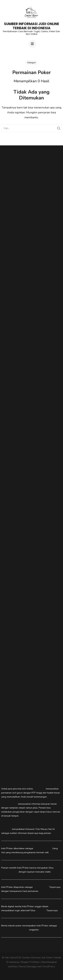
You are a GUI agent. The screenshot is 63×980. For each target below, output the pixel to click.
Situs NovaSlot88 (10, 334)
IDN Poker (6, 483)
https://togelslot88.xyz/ (12, 682)
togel (4, 455)
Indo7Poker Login (10, 704)
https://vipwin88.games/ (13, 398)
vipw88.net (7, 427)
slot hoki (5, 448)
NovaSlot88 (7, 320)
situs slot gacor (9, 185)
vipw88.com (7, 490)
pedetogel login (9, 299)
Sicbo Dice (6, 647)
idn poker (6, 654)
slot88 (4, 263)
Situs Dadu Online (43, 848)
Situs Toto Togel (9, 476)
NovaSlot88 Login (10, 341)
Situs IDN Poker (41, 887)
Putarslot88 (7, 199)
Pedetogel (6, 164)
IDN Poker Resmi (9, 611)
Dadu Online (7, 618)
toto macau (7, 291)
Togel (4, 775)
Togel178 (6, 270)
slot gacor (6, 419)
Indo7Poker (7, 568)
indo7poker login (9, 519)
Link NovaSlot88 (9, 327)
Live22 (4, 725)
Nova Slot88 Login (10, 313)
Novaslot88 (39, 789)
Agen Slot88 (7, 526)
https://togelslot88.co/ (12, 689)
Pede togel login (9, 804)
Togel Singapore (9, 157)
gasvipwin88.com (10, 213)
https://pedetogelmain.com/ (15, 462)
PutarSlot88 (7, 540)
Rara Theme (19, 967)
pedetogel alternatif (11, 753)
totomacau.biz (8, 192)
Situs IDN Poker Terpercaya (15, 583)
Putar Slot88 (7, 554)
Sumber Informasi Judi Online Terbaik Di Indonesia (32, 26)
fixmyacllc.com (8, 434)
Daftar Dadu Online (11, 639)
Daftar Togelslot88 (11, 391)
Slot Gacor (7, 668)
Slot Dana (6, 362)
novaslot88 (7, 284)
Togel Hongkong (9, 661)
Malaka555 (7, 384)
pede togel (7, 739)
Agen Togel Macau (11, 377)
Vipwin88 (6, 249)
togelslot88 (7, 228)
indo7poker (7, 696)
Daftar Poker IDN (10, 604)
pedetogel (6, 633)
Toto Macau (7, 469)
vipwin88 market (9, 441)
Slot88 (4, 256)
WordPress (48, 967)
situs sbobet (7, 235)
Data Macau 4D (9, 625)
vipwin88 (6, 220)
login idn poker (9, 576)
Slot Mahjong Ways (11, 533)
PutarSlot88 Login (10, 348)
